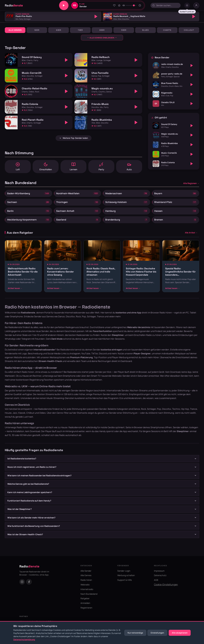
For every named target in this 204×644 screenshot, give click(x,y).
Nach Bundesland (89, 597)
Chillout (189, 30)
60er (59, 30)
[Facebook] (29, 585)
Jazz (15, 416)
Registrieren (86, 611)
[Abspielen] (96, 16)
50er (37, 30)
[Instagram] (22, 585)
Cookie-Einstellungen (166, 588)
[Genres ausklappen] (102, 38)
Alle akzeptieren (180, 633)
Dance (137, 413)
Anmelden (85, 607)
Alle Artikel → (191, 236)
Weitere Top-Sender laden (74, 138)
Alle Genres (15, 30)
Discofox (167, 413)
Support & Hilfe (125, 584)
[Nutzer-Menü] (196, 5)
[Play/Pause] (64, 5)
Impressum (159, 574)
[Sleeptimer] (140, 5)
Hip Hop (185, 413)
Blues (145, 30)
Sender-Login (124, 574)
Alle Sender (86, 574)
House (8, 416)
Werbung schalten (126, 579)
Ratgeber (85, 602)
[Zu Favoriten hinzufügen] (114, 5)
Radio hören (166, 316)
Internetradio (87, 593)
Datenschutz (160, 579)
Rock (144, 413)
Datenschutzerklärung (24, 640)
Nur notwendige (135, 633)
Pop (159, 413)
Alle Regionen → (191, 184)
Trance (194, 413)
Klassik (22, 416)
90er (124, 30)
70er (80, 30)
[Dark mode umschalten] (187, 5)
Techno (176, 413)
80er (102, 30)
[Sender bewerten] (119, 5)
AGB (156, 584)
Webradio (85, 588)
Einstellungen (157, 633)
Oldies (42, 416)
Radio (14, 5)
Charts (167, 30)
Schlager (151, 413)
